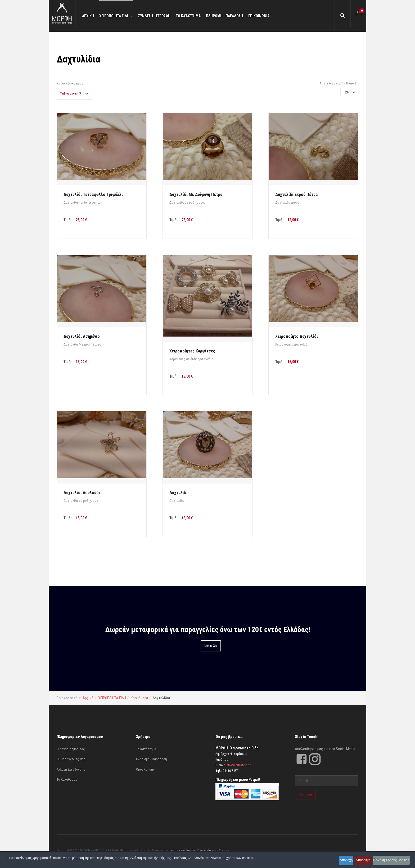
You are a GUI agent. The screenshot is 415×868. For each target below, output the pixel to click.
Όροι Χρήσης (145, 769)
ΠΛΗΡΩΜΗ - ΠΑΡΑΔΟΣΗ (229, 16)
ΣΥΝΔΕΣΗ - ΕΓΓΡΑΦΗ (159, 16)
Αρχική (88, 698)
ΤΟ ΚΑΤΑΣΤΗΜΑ (193, 16)
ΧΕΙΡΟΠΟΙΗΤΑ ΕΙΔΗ (121, 16)
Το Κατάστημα (146, 749)
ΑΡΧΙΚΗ (93, 16)
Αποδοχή (335, 861)
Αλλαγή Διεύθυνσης (71, 769)
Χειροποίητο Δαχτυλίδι (297, 336)
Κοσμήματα (139, 698)
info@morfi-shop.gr (238, 765)
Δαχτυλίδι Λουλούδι (82, 493)
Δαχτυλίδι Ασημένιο (82, 336)
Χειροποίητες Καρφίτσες (192, 351)
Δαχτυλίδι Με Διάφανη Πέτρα (196, 194)
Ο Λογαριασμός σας (71, 749)
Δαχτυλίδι (179, 493)
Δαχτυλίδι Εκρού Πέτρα (296, 194)
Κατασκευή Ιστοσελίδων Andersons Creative (200, 851)
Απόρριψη (357, 861)
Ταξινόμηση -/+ (71, 93)
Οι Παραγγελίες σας (71, 759)
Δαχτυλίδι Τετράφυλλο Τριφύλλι (93, 194)
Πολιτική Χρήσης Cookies (390, 861)
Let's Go (211, 646)
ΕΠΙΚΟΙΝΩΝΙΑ (264, 16)
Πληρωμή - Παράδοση (152, 759)
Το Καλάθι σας (67, 779)
